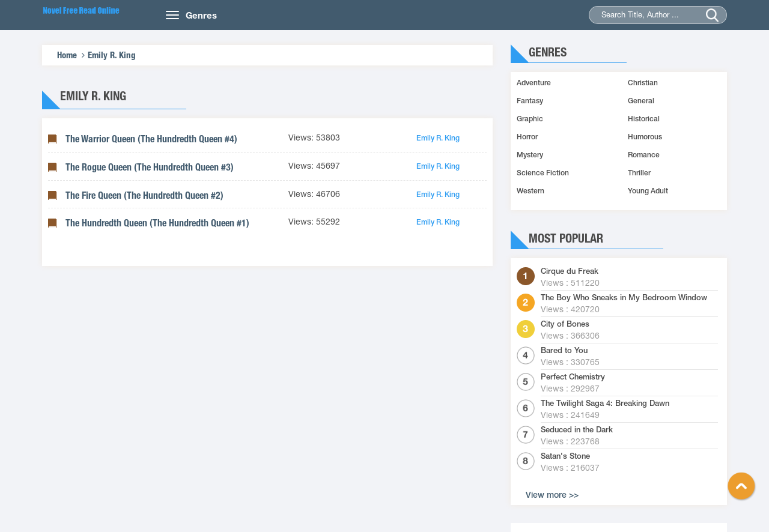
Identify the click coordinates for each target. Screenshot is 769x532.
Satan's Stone (565, 456)
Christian (643, 83)
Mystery (530, 155)
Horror (527, 137)
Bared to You (564, 351)
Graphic (530, 119)
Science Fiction (543, 173)
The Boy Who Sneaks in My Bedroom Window (624, 298)
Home (67, 55)
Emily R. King (112, 55)
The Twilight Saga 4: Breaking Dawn (605, 404)
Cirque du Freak (570, 271)
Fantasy (530, 101)
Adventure (534, 83)
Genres (201, 15)
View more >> (552, 495)
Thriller (639, 173)
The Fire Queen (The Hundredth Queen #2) (144, 195)
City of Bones (565, 324)
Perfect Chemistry (573, 377)
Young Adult (648, 191)
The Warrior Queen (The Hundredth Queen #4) (151, 139)
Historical (644, 119)
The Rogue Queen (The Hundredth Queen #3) (150, 167)
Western (530, 191)
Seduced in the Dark (577, 430)
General (641, 101)
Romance (644, 155)
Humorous (645, 137)
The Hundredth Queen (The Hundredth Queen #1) (157, 223)
